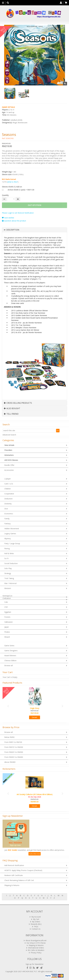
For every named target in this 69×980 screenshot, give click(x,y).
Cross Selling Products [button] (18, 403)
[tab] (34, 230)
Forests (7, 617)
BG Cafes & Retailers (36, 950)
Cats (6, 602)
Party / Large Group (12, 543)
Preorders (8, 450)
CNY (6, 607)
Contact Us (36, 929)
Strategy (8, 573)
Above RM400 (10, 762)
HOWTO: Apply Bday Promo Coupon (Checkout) (23, 870)
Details (34, 717)
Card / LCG (9, 484)
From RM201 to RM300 (14, 752)
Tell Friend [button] (11, 414)
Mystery (8, 538)
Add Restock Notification (14, 865)
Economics (9, 514)
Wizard (7, 637)
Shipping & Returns (12, 885)
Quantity (5, 195)
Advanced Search (9, 435)
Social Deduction (11, 563)
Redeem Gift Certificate (14, 875)
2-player (8, 479)
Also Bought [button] (12, 409)
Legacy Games (10, 534)
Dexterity (8, 504)
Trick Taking (9, 578)
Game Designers (11, 651)
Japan (7, 627)
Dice (6, 509)
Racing (7, 548)
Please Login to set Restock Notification (18, 213)
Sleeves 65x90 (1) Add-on (12, 187)
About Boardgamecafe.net (36, 940)
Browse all (9, 665)
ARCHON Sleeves (11, 460)
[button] (7, 705)
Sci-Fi (6, 558)
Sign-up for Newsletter (35, 964)
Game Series (9, 646)
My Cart (36, 919)
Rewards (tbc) (36, 924)
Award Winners (10, 656)
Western (8, 588)
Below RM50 (9, 737)
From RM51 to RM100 (13, 742)
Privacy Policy (36, 953)
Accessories (9, 470)
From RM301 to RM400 (14, 757)
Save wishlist (8, 218)
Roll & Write (9, 553)
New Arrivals (9, 445)
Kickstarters (9, 455)
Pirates (7, 632)
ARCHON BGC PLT (30, 971)
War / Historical (10, 583)
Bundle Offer (9, 465)
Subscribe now (35, 854)
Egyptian (8, 612)
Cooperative (9, 494)
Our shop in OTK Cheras (36, 943)
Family (7, 519)
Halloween (9, 622)
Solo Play (8, 568)
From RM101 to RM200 (14, 747)
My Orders (36, 922)
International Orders (36, 948)
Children (8, 489)
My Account (36, 917)
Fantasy (7, 524)
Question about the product (14, 221)
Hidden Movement (12, 529)
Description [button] (13, 230)
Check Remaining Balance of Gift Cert (19, 880)
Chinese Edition (10, 660)
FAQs (36, 926)
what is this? (13, 182)
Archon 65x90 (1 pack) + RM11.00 (21, 190)
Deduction (8, 499)
